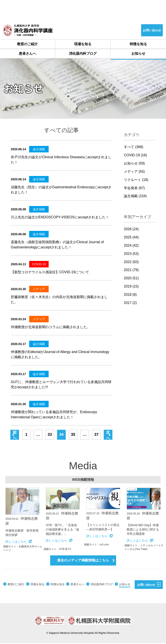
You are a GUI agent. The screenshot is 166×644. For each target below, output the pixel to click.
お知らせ (138, 54)
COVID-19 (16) (135, 156)
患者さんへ (28, 54)
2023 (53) (131, 255)
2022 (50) (131, 263)
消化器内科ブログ (83, 54)
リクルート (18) (136, 181)
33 (50, 435)
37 (96, 435)
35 (73, 435)
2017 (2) (130, 304)
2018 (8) (130, 295)
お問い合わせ (149, 585)
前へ (15, 436)
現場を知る (83, 44)
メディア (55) (134, 172)
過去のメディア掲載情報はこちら (86, 561)
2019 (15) (131, 287)
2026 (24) (131, 230)
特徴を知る (138, 44)
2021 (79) (131, 271)
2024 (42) (131, 246)
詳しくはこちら (19, 542)
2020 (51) (131, 279)
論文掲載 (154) (135, 197)
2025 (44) (131, 238)
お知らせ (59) (134, 164)
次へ (108, 436)
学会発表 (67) (134, 189)
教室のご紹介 (27, 44)
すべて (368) (134, 148)
